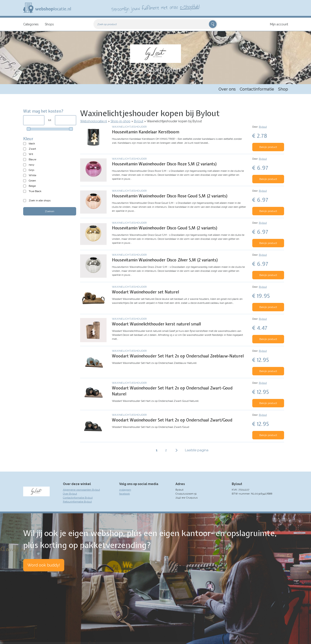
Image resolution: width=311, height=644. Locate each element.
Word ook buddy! (44, 565)
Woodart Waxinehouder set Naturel (145, 292)
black (32, 144)
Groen (32, 181)
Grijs (31, 170)
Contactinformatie (257, 89)
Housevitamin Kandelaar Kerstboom (146, 132)
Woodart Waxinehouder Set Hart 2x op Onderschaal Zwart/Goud (172, 420)
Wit (31, 154)
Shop (283, 89)
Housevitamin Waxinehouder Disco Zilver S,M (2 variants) (165, 260)
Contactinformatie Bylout (78, 498)
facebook (125, 494)
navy (32, 165)
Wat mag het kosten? (43, 111)
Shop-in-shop (121, 121)
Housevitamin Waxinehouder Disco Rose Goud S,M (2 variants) (170, 196)
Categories (31, 24)
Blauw (33, 159)
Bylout (139, 121)
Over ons (227, 89)
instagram (125, 490)
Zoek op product (107, 24)
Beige (32, 186)
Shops (49, 24)
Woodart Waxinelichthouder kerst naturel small (156, 324)
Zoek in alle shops (40, 200)
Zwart (32, 149)
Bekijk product (268, 147)
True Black (35, 191)
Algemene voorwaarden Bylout (81, 490)
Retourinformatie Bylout (77, 502)
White (32, 175)
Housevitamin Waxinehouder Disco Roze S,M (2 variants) (164, 164)
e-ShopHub (189, 7)
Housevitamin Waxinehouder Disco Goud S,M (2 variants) (165, 228)
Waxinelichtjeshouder (129, 127)
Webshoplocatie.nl (94, 121)
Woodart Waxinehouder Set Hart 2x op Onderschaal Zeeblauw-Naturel (178, 356)
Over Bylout (70, 494)
